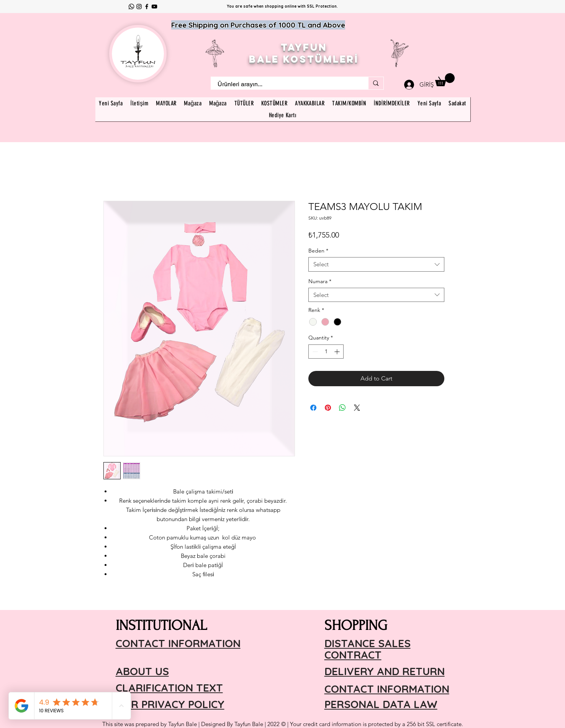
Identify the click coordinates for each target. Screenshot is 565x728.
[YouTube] (154, 7)
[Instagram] (139, 7)
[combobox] (376, 264)
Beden (318, 251)
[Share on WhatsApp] (342, 408)
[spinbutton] (326, 352)
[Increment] (338, 352)
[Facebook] (147, 7)
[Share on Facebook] (313, 408)
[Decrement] (314, 352)
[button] (445, 80)
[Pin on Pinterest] (328, 408)
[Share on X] (357, 408)
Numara (320, 281)
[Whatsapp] (131, 7)
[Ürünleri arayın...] (285, 84)
